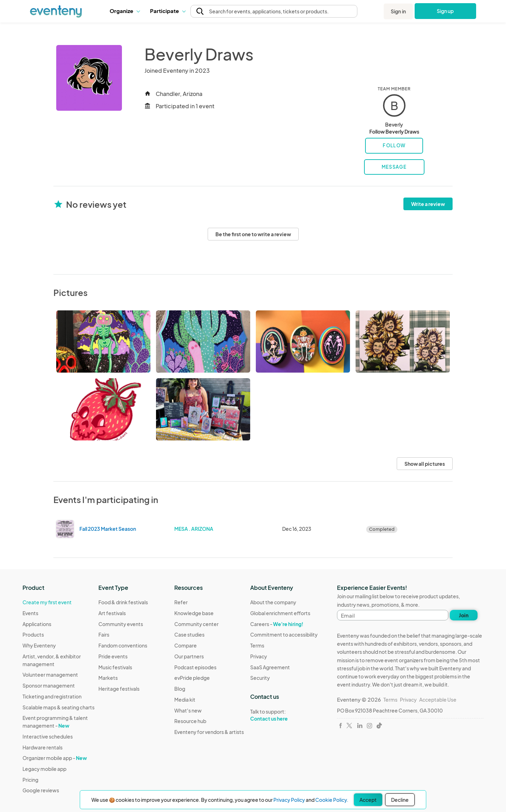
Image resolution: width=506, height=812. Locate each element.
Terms (257, 645)
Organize (125, 11)
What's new (188, 710)
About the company (273, 602)
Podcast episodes (195, 667)
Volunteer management (50, 675)
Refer (181, 602)
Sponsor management (49, 685)
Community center (196, 624)
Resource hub (190, 721)
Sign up (445, 11)
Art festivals (112, 613)
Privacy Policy (289, 800)
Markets (108, 678)
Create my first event (47, 602)
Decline (400, 800)
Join (464, 615)
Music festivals (115, 667)
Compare (186, 645)
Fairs (104, 634)
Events (30, 613)
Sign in (398, 11)
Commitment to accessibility (284, 634)
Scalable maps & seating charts (59, 707)
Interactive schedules (48, 736)
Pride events (113, 656)
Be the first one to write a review (253, 234)
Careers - (277, 624)
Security (260, 678)
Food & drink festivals (123, 602)
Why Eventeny (39, 645)
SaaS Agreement (270, 667)
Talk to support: (284, 715)
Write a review (428, 204)
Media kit (185, 700)
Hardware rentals (43, 747)
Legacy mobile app (44, 769)
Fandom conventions (123, 645)
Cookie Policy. (332, 800)
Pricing (30, 780)
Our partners (189, 656)
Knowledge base (194, 613)
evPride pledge (192, 678)
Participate (168, 11)
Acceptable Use (438, 700)
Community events (121, 624)
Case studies (189, 634)
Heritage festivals (119, 689)
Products (33, 634)
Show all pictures (425, 464)
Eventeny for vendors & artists (209, 732)
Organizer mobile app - (55, 758)
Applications (37, 624)
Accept (368, 800)
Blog (180, 689)
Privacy (259, 656)
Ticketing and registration (52, 696)
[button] (125, 11)
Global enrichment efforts (280, 613)
